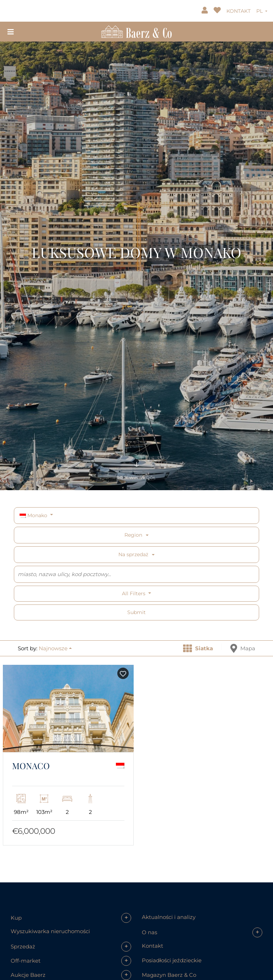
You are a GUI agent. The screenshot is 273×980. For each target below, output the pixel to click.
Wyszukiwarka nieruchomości (50, 931)
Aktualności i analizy (169, 917)
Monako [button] (34, 515)
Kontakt (152, 946)
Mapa (243, 648)
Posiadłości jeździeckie (172, 960)
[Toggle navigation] (11, 31)
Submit (136, 612)
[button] (55, 648)
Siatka (198, 648)
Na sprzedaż (133, 554)
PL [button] (260, 11)
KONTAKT (239, 11)
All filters (134, 593)
